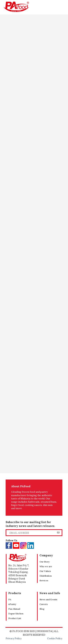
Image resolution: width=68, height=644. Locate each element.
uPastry (12, 604)
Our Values (45, 571)
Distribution (46, 576)
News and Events (48, 599)
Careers (44, 604)
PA (10, 599)
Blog (42, 609)
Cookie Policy (55, 638)
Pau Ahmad (14, 609)
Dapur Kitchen (16, 614)
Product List (15, 618)
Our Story (45, 562)
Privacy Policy (14, 638)
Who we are (46, 566)
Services (44, 580)
